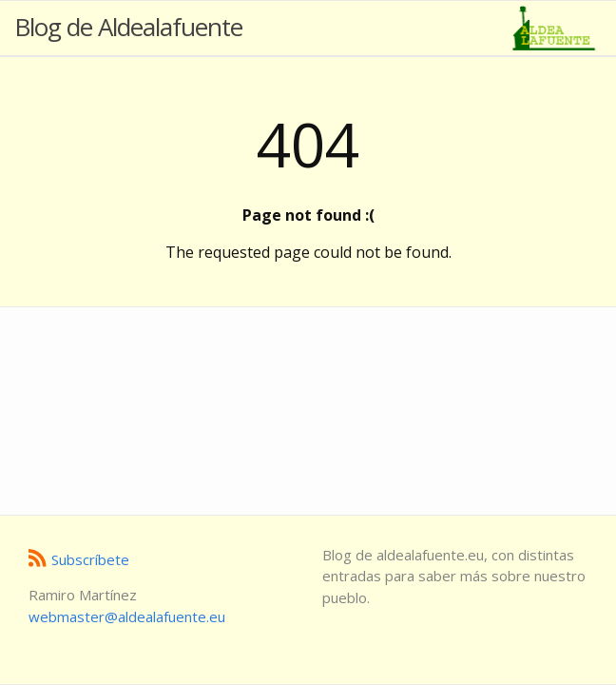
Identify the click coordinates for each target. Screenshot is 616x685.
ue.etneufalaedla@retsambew (127, 616)
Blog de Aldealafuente (128, 27)
